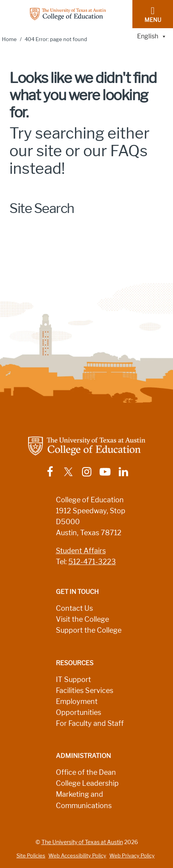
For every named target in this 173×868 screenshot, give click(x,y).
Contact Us (74, 608)
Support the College (89, 630)
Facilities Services (85, 691)
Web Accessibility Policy (77, 856)
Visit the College (82, 619)
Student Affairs (81, 551)
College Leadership (87, 783)
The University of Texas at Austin (82, 842)
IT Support (73, 680)
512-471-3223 (92, 562)
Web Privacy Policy (132, 856)
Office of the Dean (86, 772)
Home (9, 39)
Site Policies (31, 856)
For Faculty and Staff (90, 724)
